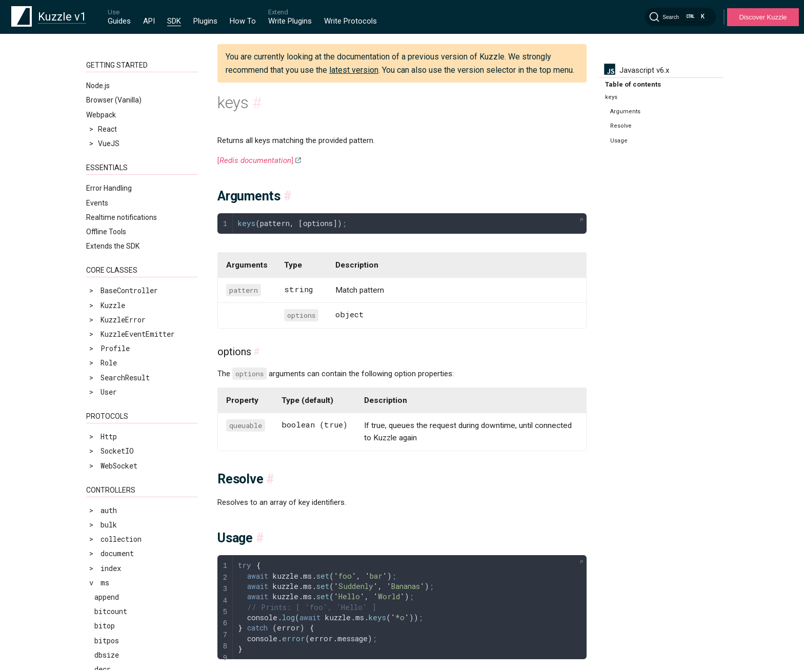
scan (103, 539)
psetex (107, 394)
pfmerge (109, 365)
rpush (105, 495)
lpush (105, 148)
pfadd (105, 337)
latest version (354, 70)
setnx (105, 626)
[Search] (680, 17)
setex (105, 611)
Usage (619, 141)
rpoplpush (113, 481)
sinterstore (117, 654)
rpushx (107, 510)
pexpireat (113, 322)
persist (109, 293)
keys (103, 77)
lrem (103, 192)
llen (103, 120)
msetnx (107, 264)
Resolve (621, 126)
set (100, 596)
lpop (103, 134)
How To (243, 21)
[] (255, 160)
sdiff (105, 568)
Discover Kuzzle (763, 17)
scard (105, 553)
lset (103, 206)
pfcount (109, 351)
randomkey (113, 423)
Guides (119, 21)
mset (103, 250)
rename (107, 437)
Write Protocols (350, 21)
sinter (107, 640)
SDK (174, 21)
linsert (109, 105)
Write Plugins (290, 21)
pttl (103, 409)
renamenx (111, 452)
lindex (107, 91)
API (149, 21)
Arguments (625, 111)
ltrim (105, 221)
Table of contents (633, 84)
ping (103, 380)
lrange (107, 178)
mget (103, 236)
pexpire (109, 308)
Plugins (205, 21)
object (107, 279)
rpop (103, 467)
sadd (103, 524)
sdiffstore (115, 582)
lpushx (107, 163)
